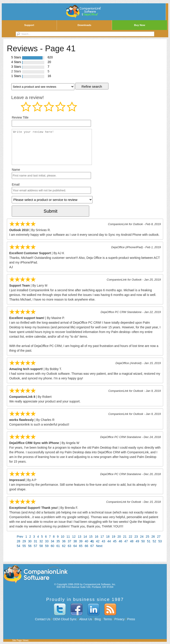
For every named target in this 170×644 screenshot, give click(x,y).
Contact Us (43, 619)
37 (70, 541)
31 (35, 541)
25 (147, 537)
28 (19, 541)
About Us (86, 619)
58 (41, 546)
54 (19, 546)
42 (98, 541)
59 (47, 546)
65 (81, 546)
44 (109, 541)
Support (29, 25)
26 (153, 537)
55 (24, 546)
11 (68, 537)
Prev (20, 537)
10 (63, 537)
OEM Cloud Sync (65, 619)
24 (142, 537)
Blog (98, 619)
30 (30, 541)
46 (120, 541)
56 (30, 546)
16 (97, 537)
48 (132, 541)
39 (81, 541)
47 (126, 541)
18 (108, 537)
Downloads (84, 25)
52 (155, 541)
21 (125, 537)
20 (119, 537)
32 (41, 541)
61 (58, 546)
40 (87, 541)
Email (16, 184)
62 (64, 546)
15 (91, 537)
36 (64, 541)
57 (35, 546)
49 (137, 541)
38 (75, 541)
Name (16, 170)
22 (131, 537)
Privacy (120, 619)
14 (85, 537)
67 (92, 546)
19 (114, 537)
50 (143, 541)
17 (102, 537)
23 (136, 537)
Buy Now (140, 25)
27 (159, 537)
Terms (108, 619)
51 (149, 541)
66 (87, 546)
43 (103, 541)
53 (160, 541)
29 (24, 541)
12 (74, 537)
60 (52, 546)
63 (70, 546)
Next (99, 546)
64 (75, 546)
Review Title (20, 117)
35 (58, 541)
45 (115, 541)
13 (79, 537)
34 (52, 541)
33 (47, 541)
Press (131, 619)
